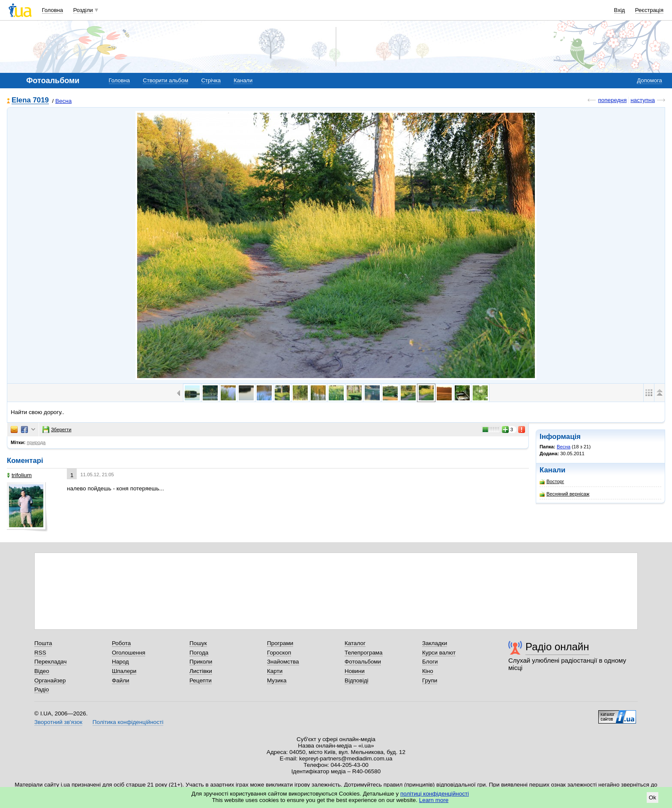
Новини (355, 671)
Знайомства (283, 662)
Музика (277, 680)
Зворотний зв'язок (58, 722)
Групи (430, 680)
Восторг (552, 482)
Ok (652, 797)
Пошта (43, 643)
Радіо (42, 689)
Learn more (434, 800)
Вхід (620, 10)
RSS (40, 653)
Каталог (355, 643)
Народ (120, 662)
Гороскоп (279, 653)
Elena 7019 (30, 101)
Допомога (649, 80)
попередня (612, 100)
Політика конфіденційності (128, 722)
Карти (275, 671)
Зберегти (57, 430)
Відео (42, 671)
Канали (243, 80)
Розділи (83, 10)
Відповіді (357, 680)
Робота (121, 643)
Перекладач (50, 662)
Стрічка (211, 80)
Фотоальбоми (363, 662)
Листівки (201, 671)
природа (36, 442)
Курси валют (439, 653)
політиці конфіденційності (435, 794)
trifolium (19, 475)
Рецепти (201, 680)
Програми (280, 643)
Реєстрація (649, 10)
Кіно (428, 671)
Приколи (201, 662)
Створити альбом (165, 80)
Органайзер (50, 680)
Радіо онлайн (557, 647)
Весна (63, 101)
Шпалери (124, 671)
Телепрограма (364, 653)
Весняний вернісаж (564, 494)
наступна (643, 100)
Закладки (435, 643)
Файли (121, 680)
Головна (52, 10)
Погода (199, 653)
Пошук (198, 643)
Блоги (430, 662)
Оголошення (129, 653)
